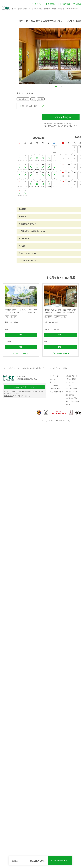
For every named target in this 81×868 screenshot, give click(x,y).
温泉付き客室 (70, 395)
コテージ (68, 385)
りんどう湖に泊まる (72, 401)
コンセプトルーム (71, 392)
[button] (56, 86)
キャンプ (68, 404)
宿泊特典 (47, 9)
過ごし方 (27, 9)
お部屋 (20, 9)
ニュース (53, 379)
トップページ (54, 376)
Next (36, 296)
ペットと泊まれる (71, 389)
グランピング (70, 382)
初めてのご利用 (55, 389)
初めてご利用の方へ (72, 9)
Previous (6, 296)
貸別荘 (11, 368)
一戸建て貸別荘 (71, 379)
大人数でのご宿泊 (71, 398)
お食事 (54, 9)
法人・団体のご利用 (56, 392)
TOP (4, 368)
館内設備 (61, 9)
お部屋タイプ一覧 (71, 376)
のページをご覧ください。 (17, 396)
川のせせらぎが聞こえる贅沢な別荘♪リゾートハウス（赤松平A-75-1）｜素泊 (42, 368)
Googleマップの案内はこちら (24, 387)
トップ (14, 9)
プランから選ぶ (37, 9)
